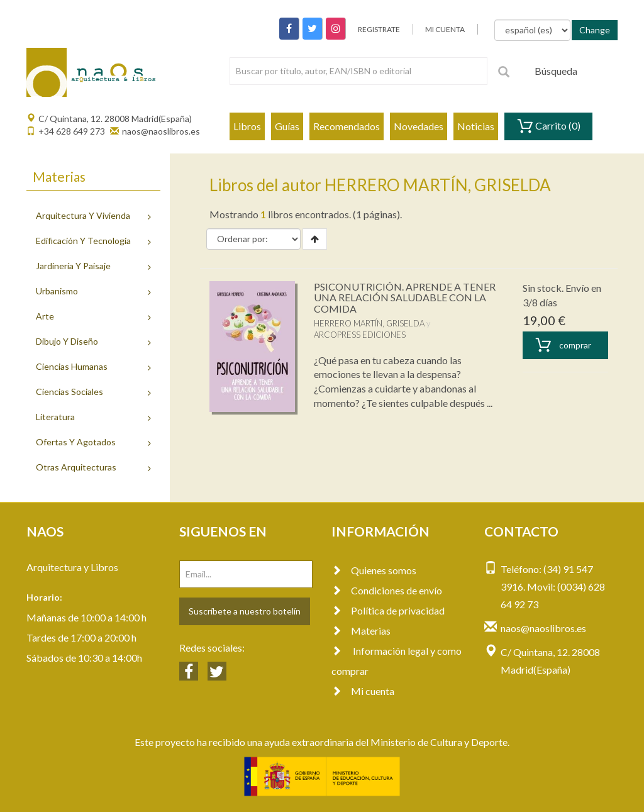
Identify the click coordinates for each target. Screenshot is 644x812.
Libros (247, 126)
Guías (287, 126)
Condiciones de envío (387, 590)
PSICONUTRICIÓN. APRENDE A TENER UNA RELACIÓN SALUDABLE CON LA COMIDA (405, 298)
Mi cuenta (363, 691)
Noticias (476, 126)
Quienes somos (374, 570)
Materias (361, 631)
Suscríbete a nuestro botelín (245, 611)
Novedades (419, 126)
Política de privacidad (388, 610)
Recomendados (347, 126)
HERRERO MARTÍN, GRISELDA (369, 323)
